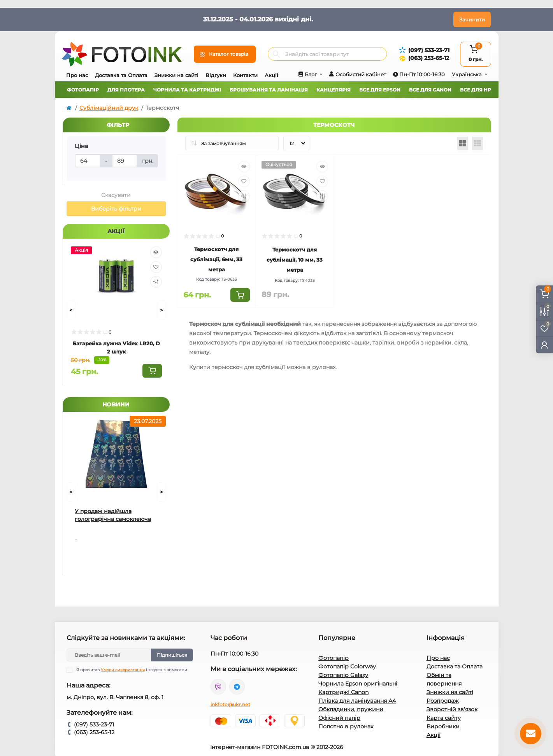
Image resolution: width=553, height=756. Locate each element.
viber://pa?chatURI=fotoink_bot (218, 687)
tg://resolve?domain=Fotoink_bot (237, 687)
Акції (271, 75)
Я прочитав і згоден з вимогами (132, 670)
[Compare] (156, 282)
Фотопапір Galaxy (343, 675)
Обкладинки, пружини (351, 709)
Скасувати (116, 195)
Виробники (443, 726)
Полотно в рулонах (346, 726)
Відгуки (216, 75)
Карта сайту (444, 718)
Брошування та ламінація (269, 90)
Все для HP (476, 90)
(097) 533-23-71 (429, 50)
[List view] (478, 143)
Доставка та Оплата (121, 75)
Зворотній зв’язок (452, 709)
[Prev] (71, 310)
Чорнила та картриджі (187, 90)
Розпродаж (443, 701)
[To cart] (152, 371)
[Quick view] (156, 252)
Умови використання (123, 670)
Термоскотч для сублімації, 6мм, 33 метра (216, 259)
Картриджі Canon (343, 692)
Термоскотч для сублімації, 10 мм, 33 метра (295, 260)
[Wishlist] (156, 267)
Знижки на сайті (176, 75)
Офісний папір (339, 718)
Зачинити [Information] (472, 19)
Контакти (245, 75)
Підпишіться (172, 655)
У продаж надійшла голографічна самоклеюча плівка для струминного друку (113, 515)
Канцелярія (334, 90)
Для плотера (126, 90)
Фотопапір (83, 90)
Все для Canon (430, 90)
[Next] (162, 310)
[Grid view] (463, 143)
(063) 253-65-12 (429, 58)
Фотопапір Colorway (347, 666)
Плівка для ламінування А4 (357, 701)
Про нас (77, 75)
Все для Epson (380, 90)
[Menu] (225, 54)
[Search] (276, 54)
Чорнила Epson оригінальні (358, 684)
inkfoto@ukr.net (231, 704)
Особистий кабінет (361, 74)
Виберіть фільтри (116, 209)
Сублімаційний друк (109, 108)
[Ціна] (88, 161)
